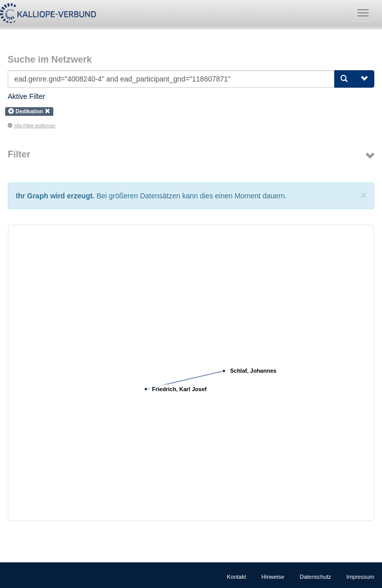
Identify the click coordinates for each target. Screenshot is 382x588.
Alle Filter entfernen (32, 126)
